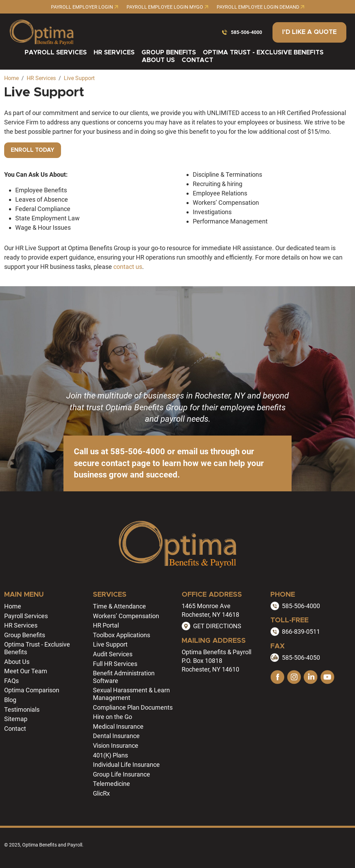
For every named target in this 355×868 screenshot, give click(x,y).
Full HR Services (115, 664)
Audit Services (113, 654)
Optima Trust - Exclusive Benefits (263, 53)
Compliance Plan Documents (133, 707)
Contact (197, 60)
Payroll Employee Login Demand (261, 7)
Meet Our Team (26, 671)
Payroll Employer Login (85, 7)
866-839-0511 (301, 632)
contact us (128, 267)
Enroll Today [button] (33, 150)
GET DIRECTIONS (217, 626)
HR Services (114, 53)
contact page (126, 463)
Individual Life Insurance (126, 765)
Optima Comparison (32, 690)
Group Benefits (169, 53)
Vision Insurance (116, 746)
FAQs (11, 681)
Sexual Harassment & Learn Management (131, 694)
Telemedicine (111, 784)
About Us (158, 60)
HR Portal (106, 625)
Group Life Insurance (122, 774)
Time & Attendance (119, 606)
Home (13, 606)
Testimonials (22, 709)
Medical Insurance (118, 726)
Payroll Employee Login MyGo (167, 7)
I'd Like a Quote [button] (309, 32)
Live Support (110, 644)
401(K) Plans (110, 755)
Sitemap (16, 719)
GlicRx (101, 793)
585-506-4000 (246, 32)
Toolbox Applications (122, 635)
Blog (10, 700)
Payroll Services (56, 53)
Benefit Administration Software (124, 677)
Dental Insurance (116, 736)
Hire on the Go (112, 717)
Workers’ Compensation (126, 616)
